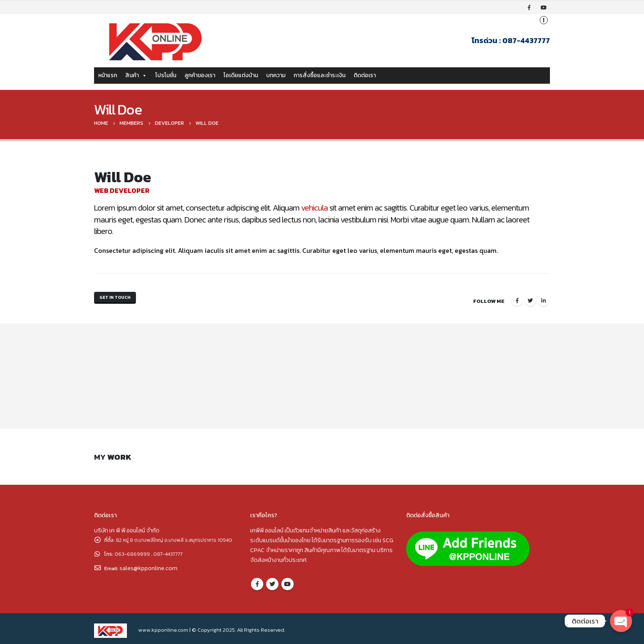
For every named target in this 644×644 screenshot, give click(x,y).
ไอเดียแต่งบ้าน (241, 75)
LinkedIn (543, 298)
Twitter (530, 298)
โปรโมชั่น (166, 75)
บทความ (276, 75)
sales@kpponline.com (150, 574)
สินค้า (136, 75)
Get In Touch (118, 299)
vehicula (314, 208)
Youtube (287, 580)
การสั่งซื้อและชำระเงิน (320, 75)
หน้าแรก (108, 75)
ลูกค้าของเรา (200, 75)
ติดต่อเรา (365, 75)
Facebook (517, 298)
